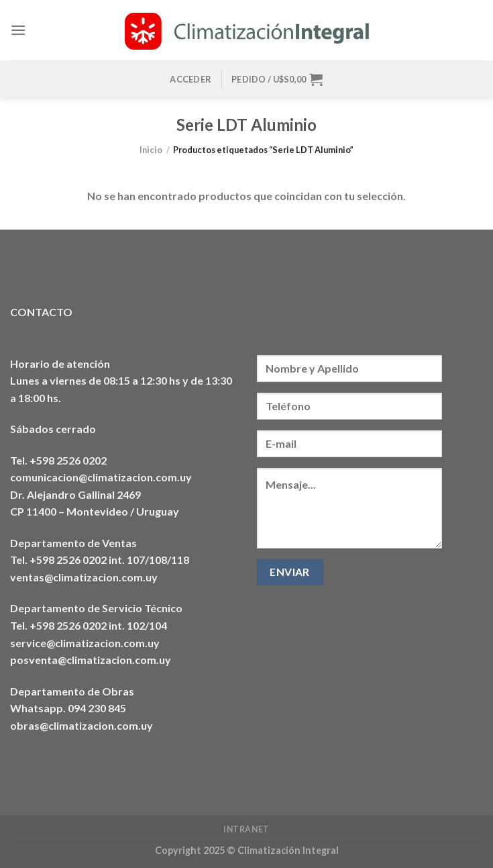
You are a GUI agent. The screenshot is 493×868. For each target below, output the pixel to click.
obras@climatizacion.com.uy (81, 725)
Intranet (246, 829)
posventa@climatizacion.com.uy (91, 660)
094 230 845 (97, 708)
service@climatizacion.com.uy (85, 643)
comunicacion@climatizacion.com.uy (101, 477)
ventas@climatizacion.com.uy (84, 577)
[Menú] (18, 30)
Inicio (151, 150)
